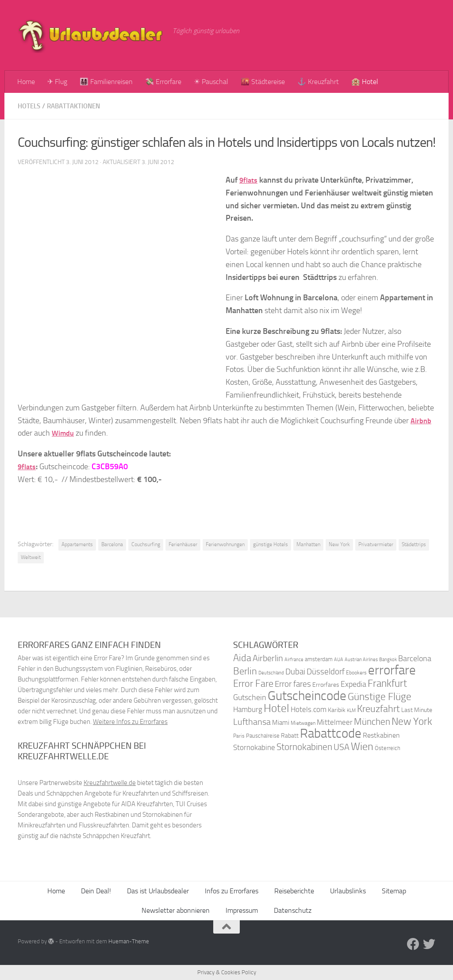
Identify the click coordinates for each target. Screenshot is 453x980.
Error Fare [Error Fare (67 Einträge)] (253, 684)
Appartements (77, 544)
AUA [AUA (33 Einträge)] (339, 659)
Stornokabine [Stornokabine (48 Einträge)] (254, 747)
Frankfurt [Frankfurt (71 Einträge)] (387, 683)
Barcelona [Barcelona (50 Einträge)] (415, 659)
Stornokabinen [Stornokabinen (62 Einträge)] (304, 747)
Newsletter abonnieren (176, 910)
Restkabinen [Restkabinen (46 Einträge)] (381, 735)
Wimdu (64, 433)
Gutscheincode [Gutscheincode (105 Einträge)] (307, 696)
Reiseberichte (294, 891)
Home (26, 82)
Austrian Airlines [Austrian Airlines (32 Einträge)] (361, 660)
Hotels (30, 106)
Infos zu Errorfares (232, 891)
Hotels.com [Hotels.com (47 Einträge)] (309, 710)
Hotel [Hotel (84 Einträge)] (276, 708)
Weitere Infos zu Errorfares (130, 722)
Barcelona (112, 544)
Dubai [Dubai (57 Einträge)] (295, 672)
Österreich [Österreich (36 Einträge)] (388, 748)
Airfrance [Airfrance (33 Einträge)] (294, 659)
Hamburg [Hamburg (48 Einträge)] (248, 709)
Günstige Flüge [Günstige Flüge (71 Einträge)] (380, 697)
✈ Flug (57, 82)
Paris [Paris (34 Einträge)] (239, 736)
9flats (249, 180)
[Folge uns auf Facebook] (413, 944)
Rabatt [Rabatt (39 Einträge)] (290, 736)
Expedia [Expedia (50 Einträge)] (353, 684)
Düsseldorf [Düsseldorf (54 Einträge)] (326, 672)
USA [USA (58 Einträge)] (342, 747)
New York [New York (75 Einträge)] (412, 721)
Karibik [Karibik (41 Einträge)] (337, 710)
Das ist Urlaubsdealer (158, 891)
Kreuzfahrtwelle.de (110, 783)
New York (339, 544)
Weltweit (31, 557)
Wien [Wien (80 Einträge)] (362, 746)
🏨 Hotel (365, 82)
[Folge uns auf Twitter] (429, 944)
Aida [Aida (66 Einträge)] (242, 658)
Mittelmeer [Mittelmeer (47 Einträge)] (335, 722)
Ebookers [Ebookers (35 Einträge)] (356, 672)
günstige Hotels (271, 544)
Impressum (242, 910)
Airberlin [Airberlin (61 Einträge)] (268, 658)
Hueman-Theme (129, 941)
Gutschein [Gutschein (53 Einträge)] (250, 697)
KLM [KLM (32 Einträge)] (351, 710)
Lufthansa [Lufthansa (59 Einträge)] (252, 722)
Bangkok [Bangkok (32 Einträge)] (388, 660)
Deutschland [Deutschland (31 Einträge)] (271, 673)
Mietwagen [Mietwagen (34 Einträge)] (303, 723)
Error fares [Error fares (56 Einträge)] (293, 684)
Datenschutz (293, 910)
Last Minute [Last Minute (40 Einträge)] (417, 710)
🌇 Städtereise (263, 82)
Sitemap (394, 891)
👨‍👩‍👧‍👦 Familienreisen (106, 82)
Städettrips (414, 544)
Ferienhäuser (183, 544)
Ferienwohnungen (225, 544)
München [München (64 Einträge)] (372, 722)
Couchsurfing (146, 544)
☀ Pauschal (211, 82)
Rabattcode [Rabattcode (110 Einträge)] (331, 733)
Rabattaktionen (78, 106)
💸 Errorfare (163, 82)
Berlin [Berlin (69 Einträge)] (245, 671)
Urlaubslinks (348, 891)
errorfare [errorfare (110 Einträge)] (392, 670)
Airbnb (422, 421)
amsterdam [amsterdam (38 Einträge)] (319, 659)
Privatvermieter (376, 544)
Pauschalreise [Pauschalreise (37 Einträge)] (263, 736)
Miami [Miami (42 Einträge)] (281, 723)
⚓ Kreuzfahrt (318, 82)
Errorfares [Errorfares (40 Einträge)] (326, 685)
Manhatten (308, 544)
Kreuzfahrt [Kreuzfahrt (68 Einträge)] (378, 709)
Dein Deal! (96, 891)
